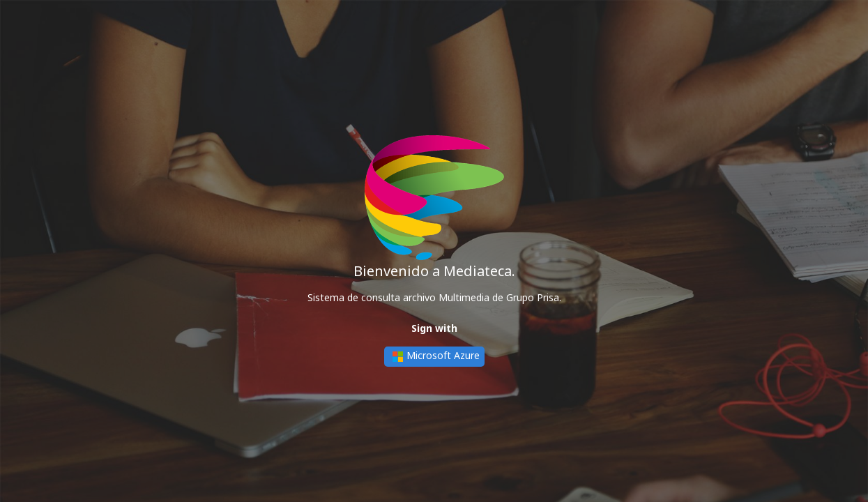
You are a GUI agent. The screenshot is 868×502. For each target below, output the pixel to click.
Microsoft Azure (434, 357)
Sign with (434, 328)
